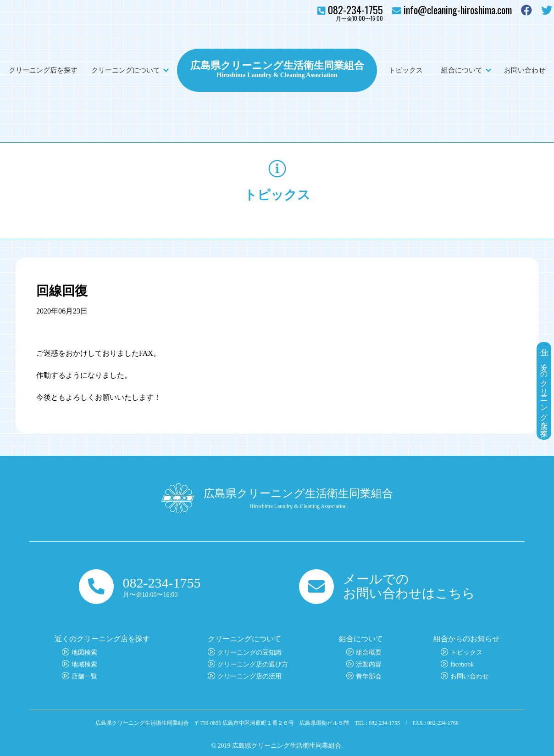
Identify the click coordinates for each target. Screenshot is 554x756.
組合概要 (369, 652)
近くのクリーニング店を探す (544, 391)
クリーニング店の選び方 (253, 664)
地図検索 (84, 652)
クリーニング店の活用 (249, 676)
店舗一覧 (84, 676)
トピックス (406, 70)
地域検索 (84, 664)
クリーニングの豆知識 (249, 652)
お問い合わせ (525, 70)
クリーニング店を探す (43, 70)
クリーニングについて (126, 70)
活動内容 (369, 664)
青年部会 (369, 676)
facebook (462, 664)
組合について (462, 70)
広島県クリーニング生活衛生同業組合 (277, 64)
